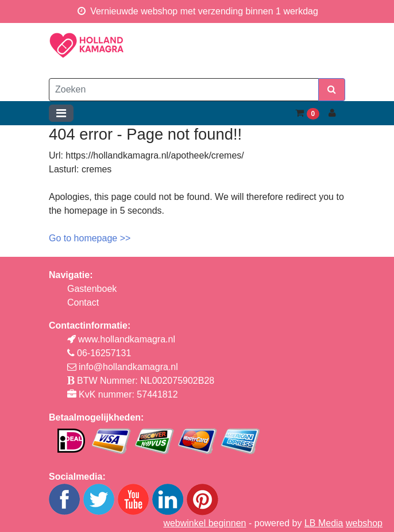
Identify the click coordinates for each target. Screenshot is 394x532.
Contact (83, 302)
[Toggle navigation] (61, 113)
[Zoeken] (184, 90)
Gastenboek (92, 289)
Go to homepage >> (90, 238)
